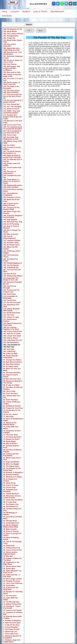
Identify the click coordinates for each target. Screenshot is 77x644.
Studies (26, 12)
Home (4, 12)
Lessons (15, 12)
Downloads (7, 16)
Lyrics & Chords (40, 12)
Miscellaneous (57, 12)
